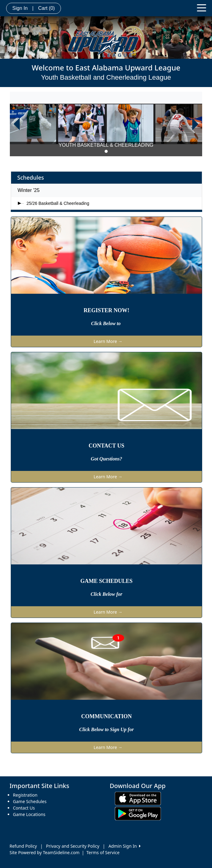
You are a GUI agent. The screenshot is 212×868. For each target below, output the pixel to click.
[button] (17, 124)
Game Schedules (30, 801)
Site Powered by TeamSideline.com (44, 852)
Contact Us (24, 808)
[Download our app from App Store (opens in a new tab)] (138, 798)
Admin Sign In (124, 846)
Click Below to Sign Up (103, 729)
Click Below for (106, 594)
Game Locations (29, 814)
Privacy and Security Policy (73, 846)
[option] (106, 124)
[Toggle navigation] (202, 7)
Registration (25, 795)
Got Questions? (106, 459)
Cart (46, 8)
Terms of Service (103, 852)
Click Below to (106, 323)
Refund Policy (23, 846)
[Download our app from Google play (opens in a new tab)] (138, 813)
